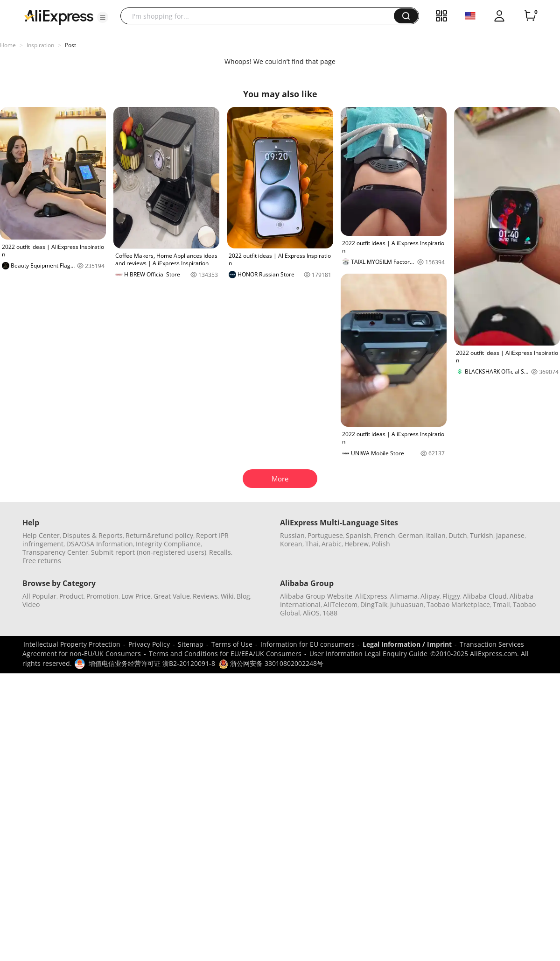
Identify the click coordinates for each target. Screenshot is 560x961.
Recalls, (221, 552)
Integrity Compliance (168, 544)
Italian (436, 535)
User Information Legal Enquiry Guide (368, 654)
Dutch (458, 535)
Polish (381, 544)
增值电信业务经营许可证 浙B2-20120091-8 (152, 663)
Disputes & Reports (93, 535)
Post (70, 45)
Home (8, 45)
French (385, 535)
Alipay (430, 596)
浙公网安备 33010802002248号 (271, 663)
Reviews (205, 596)
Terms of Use (232, 644)
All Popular (39, 596)
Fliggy (451, 596)
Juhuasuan (407, 604)
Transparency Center (55, 552)
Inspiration (40, 45)
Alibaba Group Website (316, 596)
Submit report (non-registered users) (149, 552)
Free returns (42, 561)
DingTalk (374, 604)
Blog (243, 596)
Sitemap (191, 644)
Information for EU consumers (308, 644)
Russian (292, 535)
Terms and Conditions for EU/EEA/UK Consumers (225, 654)
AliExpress (371, 596)
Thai (312, 544)
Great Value (172, 596)
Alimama (404, 596)
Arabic (332, 544)
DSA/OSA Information (100, 544)
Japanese (510, 535)
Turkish (482, 535)
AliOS (311, 613)
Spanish (358, 535)
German (411, 535)
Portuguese (325, 535)
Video (31, 604)
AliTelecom (340, 604)
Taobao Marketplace (458, 604)
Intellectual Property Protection (72, 644)
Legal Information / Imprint (407, 644)
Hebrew (357, 544)
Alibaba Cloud (485, 596)
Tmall (501, 604)
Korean (291, 544)
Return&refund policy (159, 535)
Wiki (227, 596)
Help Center (41, 535)
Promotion (102, 596)
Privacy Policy (149, 644)
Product (71, 596)
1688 (330, 613)
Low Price (136, 596)
